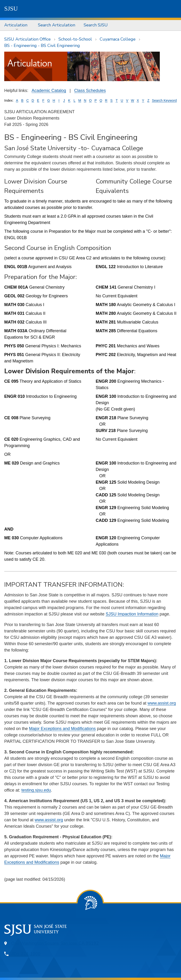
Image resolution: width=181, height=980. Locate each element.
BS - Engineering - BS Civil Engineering (42, 46)
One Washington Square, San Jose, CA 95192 (55, 943)
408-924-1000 (26, 954)
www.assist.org (162, 703)
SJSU (11, 9)
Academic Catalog (49, 91)
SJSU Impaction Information (132, 614)
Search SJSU (96, 25)
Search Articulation (57, 25)
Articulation (16, 25)
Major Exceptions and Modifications (62, 729)
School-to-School (75, 39)
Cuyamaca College (118, 39)
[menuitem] (17, 25)
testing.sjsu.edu (36, 790)
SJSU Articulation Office (27, 39)
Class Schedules (90, 91)
